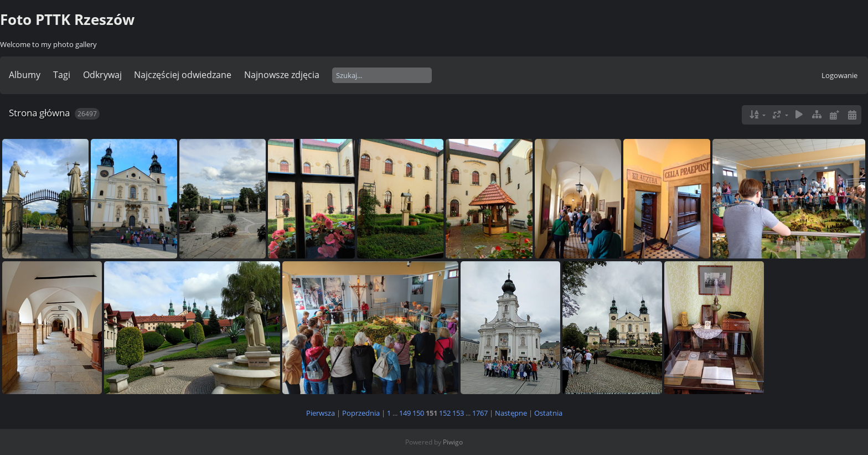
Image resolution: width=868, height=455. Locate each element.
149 (405, 413)
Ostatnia (548, 413)
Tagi (62, 75)
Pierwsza (321, 413)
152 (445, 413)
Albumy (25, 75)
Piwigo (453, 442)
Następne (511, 413)
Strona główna (39, 113)
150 (418, 413)
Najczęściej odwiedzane (183, 75)
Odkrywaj (102, 75)
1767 (480, 413)
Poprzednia (361, 413)
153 (458, 413)
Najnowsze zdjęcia (282, 75)
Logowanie (839, 75)
